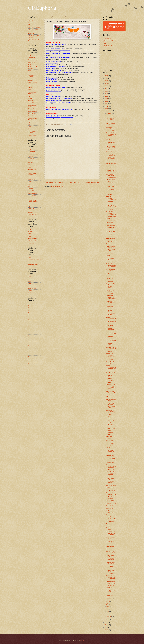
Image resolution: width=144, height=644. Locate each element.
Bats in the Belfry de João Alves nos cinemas (111, 533)
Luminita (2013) (110, 521)
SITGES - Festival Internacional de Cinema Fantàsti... (111, 342)
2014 (107, 106)
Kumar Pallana (110, 546)
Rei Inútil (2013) (110, 488)
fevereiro (109, 617)
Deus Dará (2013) (111, 503)
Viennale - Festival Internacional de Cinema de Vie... (111, 336)
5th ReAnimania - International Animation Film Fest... (111, 271)
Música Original (32, 103)
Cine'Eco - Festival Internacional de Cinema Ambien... (111, 349)
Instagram (31, 23)
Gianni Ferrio (110, 306)
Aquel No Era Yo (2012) (111, 437)
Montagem (31, 98)
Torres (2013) (110, 506)
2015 (107, 104)
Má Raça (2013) (110, 490)
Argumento (31, 96)
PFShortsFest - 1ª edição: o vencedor (111, 592)
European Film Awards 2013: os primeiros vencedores (110, 187)
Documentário (32, 58)
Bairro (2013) (110, 161)
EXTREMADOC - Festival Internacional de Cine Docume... (111, 214)
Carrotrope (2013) (111, 485)
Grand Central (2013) (110, 362)
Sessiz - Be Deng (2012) (111, 429)
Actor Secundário (32, 83)
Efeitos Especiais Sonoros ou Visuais (33, 201)
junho (108, 606)
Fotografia (31, 101)
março (108, 614)
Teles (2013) (109, 508)
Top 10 (30, 293)
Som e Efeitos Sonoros (34, 109)
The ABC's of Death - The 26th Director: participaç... (110, 571)
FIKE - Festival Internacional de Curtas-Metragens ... (111, 207)
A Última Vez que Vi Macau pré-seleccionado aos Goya (111, 564)
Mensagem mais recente (53, 183)
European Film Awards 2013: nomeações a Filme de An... (110, 458)
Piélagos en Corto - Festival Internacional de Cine (110, 42)
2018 (107, 96)
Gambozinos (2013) (109, 515)
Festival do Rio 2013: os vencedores (110, 543)
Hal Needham (110, 223)
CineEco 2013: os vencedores (111, 171)
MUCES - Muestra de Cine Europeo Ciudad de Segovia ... (111, 375)
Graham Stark (110, 152)
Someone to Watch (33, 264)
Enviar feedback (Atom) (57, 186)
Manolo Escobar (110, 276)
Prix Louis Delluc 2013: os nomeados (111, 181)
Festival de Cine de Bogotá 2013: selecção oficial (111, 405)
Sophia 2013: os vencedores (110, 584)
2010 (107, 627)
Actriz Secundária (33, 85)
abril (108, 612)
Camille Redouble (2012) (111, 538)
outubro (109, 116)
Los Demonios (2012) (110, 418)
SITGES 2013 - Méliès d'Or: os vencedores (111, 355)
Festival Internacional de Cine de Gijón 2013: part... (111, 142)
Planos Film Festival (109, 46)
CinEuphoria (42, 8)
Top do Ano (31, 129)
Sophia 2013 (109, 588)
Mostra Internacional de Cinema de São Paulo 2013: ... (111, 368)
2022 (107, 86)
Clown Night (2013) (109, 287)
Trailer (30, 127)
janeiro (108, 619)
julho (108, 604)
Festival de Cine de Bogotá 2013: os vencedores (110, 234)
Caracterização (32, 116)
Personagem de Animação (32, 93)
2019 (107, 94)
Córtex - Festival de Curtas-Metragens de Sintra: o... (110, 481)
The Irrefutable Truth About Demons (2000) (111, 176)
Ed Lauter (109, 397)
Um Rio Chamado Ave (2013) (111, 498)
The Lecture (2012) (109, 528)
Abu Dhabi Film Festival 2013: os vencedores (111, 120)
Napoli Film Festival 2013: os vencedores (111, 577)
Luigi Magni (109, 194)
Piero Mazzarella (111, 225)
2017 (107, 99)
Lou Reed (109, 192)
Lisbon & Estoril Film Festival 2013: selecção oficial (111, 412)
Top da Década (32, 135)
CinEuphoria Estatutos (34, 27)
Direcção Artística (33, 111)
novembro (109, 113)
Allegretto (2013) (111, 284)
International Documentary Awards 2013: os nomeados (110, 156)
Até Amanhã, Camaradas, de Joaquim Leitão (111, 265)
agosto (108, 601)
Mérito (30, 262)
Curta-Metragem (32, 62)
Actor (29, 71)
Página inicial (74, 183)
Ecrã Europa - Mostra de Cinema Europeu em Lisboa (110, 328)
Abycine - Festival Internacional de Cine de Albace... (111, 135)
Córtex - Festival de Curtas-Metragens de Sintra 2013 (110, 558)
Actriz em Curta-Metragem (32, 80)
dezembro (109, 111)
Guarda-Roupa (32, 114)
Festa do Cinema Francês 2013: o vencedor (111, 292)
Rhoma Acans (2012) (110, 525)
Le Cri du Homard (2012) (111, 425)
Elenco (30, 87)
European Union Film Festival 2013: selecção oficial (111, 387)
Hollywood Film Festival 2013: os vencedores (111, 303)
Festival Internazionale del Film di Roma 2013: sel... (111, 450)
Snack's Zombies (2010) (111, 124)
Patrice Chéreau (110, 581)
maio (108, 609)
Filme (29, 55)
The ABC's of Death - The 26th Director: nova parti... (110, 443)
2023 (107, 83)
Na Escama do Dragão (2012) (111, 512)
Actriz (29, 73)
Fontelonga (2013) (111, 519)
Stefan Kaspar (110, 462)
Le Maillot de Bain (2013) (111, 422)
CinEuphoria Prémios (34, 30)
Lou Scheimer (110, 359)
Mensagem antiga (93, 183)
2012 (107, 622)
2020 (107, 91)
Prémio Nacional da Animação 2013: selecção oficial (111, 248)
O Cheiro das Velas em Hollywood (110, 280)
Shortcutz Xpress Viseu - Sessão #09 (111, 393)
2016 (107, 101)
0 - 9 (29, 364)
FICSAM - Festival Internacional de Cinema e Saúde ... (111, 474)
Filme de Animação (33, 60)
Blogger (82, 640)
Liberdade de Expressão (34, 260)
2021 (107, 89)
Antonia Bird (109, 253)
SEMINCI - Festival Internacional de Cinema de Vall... (111, 200)
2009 (107, 630)
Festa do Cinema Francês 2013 (111, 552)
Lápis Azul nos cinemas (110, 228)
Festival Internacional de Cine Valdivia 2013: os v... (111, 467)
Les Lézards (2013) (109, 433)
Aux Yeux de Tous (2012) (111, 400)
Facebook (31, 20)
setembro (109, 599)
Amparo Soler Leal (111, 244)
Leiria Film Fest (107, 38)
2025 (107, 78)
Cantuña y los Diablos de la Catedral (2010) (111, 297)
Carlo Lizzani (110, 596)
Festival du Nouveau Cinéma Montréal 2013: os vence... (111, 312)
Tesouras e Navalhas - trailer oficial (110, 129)
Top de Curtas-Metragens (32, 132)
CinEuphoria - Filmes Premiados (33, 36)
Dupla (29, 90)
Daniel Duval (110, 549)
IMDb (29, 25)
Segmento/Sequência (34, 122)
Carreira (30, 257)
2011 (107, 625)
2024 (107, 81)
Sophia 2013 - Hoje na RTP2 (111, 219)
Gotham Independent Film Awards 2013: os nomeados (110, 258)
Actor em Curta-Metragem (32, 76)
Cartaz (30, 124)
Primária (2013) (110, 501)
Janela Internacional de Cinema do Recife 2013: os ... (111, 320)
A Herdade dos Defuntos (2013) (111, 493)
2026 (107, 76)
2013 (107, 109)
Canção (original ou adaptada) (33, 106)
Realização (31, 64)
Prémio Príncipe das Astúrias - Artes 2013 (110, 240)
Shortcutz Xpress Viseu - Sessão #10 (111, 148)
